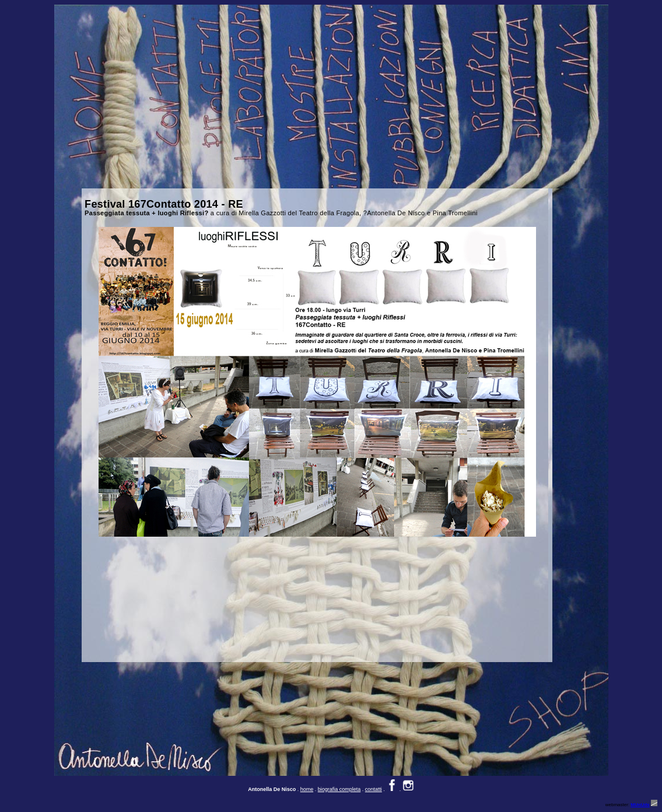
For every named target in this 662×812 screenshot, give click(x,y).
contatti (374, 789)
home (307, 789)
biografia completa (339, 789)
